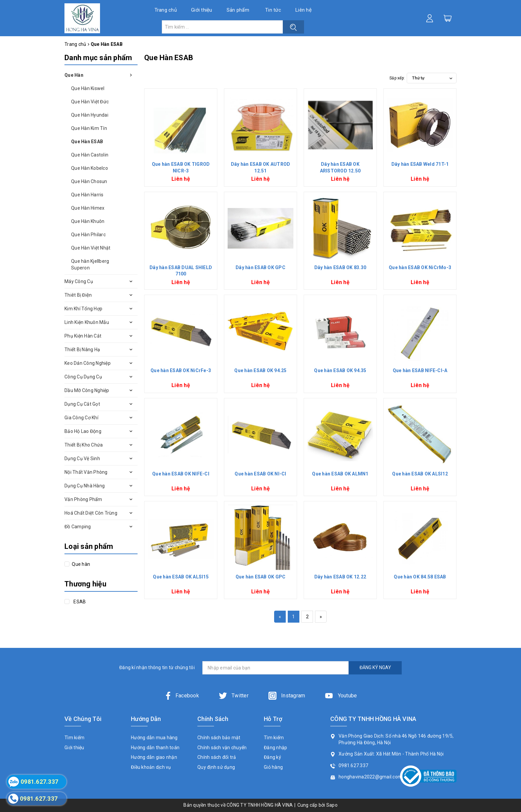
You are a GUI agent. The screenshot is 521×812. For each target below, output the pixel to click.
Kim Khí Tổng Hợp (83, 309)
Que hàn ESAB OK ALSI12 (420, 474)
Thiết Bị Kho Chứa (84, 445)
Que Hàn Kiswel (88, 88)
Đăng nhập (275, 748)
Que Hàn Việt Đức (90, 102)
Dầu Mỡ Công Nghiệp (87, 390)
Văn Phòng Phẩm (83, 499)
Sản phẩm (238, 10)
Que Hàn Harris (87, 195)
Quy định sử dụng (216, 767)
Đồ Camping (78, 527)
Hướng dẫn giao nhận (154, 757)
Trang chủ (166, 10)
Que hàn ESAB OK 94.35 (340, 370)
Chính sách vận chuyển (222, 748)
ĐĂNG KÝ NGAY (375, 667)
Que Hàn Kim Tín (89, 128)
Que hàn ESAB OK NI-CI (260, 474)
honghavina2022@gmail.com (370, 777)
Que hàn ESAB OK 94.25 (260, 370)
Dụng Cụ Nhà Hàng (85, 486)
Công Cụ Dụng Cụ (83, 377)
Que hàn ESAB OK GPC (261, 577)
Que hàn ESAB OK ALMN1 (340, 474)
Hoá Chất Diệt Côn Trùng (91, 513)
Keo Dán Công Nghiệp (88, 363)
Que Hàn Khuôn (88, 221)
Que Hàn (74, 75)
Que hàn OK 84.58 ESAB (420, 577)
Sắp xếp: (397, 78)
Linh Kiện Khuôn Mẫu (87, 322)
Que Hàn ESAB (87, 142)
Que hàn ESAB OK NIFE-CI (181, 474)
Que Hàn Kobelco (90, 168)
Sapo (332, 805)
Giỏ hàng (273, 767)
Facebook (182, 696)
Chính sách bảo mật (219, 738)
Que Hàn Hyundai (90, 115)
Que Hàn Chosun (89, 181)
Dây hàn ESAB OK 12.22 (340, 577)
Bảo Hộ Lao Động (83, 431)
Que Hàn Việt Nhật (91, 248)
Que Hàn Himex (88, 208)
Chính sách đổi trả (217, 757)
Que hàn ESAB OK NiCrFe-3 (181, 370)
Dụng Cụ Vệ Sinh (82, 458)
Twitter (234, 696)
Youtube (341, 696)
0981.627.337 (353, 765)
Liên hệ (304, 10)
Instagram (287, 696)
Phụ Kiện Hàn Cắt (83, 336)
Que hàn (80, 564)
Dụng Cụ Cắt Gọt (82, 404)
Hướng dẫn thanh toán (155, 748)
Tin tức (273, 10)
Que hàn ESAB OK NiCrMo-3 (420, 267)
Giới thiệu (202, 10)
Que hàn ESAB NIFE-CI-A (420, 370)
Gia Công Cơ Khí (81, 418)
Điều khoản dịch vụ (151, 767)
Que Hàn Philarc (88, 235)
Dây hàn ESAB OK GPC (260, 267)
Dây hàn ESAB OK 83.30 (340, 267)
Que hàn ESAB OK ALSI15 (181, 577)
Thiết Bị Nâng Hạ (82, 350)
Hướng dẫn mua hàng (154, 738)
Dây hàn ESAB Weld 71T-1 (420, 164)
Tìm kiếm (74, 738)
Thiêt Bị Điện (78, 295)
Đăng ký (272, 757)
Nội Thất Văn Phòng (86, 472)
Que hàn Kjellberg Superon (90, 264)
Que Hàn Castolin (90, 155)
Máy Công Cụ (79, 281)
